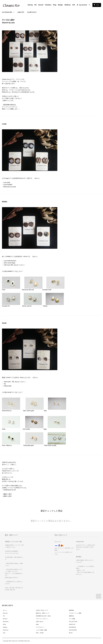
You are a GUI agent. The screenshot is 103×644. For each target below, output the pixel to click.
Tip (5, 384)
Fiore (4, 290)
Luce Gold (7, 182)
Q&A (37, 624)
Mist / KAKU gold (29, 411)
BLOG (71, 633)
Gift (74, 5)
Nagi (45, 429)
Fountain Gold (47, 290)
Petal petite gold (29, 445)
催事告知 (71, 616)
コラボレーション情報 (75, 613)
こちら (16, 563)
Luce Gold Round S (10, 261)
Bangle (60, 5)
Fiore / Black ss (8, 445)
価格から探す (8, 494)
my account (83, 5)
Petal (4, 429)
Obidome (68, 5)
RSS (37, 633)
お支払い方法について (42, 610)
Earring (30, 5)
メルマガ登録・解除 (41, 630)
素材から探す (8, 496)
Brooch (41, 5)
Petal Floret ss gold (50, 445)
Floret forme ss (7, 411)
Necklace (48, 5)
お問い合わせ (40, 622)
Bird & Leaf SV (27, 306)
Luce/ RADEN (8, 185)
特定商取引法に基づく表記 (43, 616)
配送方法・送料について (43, 613)
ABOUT (21, 12)
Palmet (45, 306)
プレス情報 (72, 619)
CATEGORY (8, 12)
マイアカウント (40, 627)
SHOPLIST (72, 624)
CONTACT (32, 12)
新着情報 (71, 610)
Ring (55, 5)
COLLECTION (73, 622)
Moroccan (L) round (10, 187)
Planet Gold (8, 386)
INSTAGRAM (73, 630)
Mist (45, 411)
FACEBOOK (73, 627)
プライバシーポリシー (42, 619)
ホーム (5, 610)
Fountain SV (6, 306)
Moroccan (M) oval (28, 290)
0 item (96, 5)
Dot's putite (27, 429)
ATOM (42, 633)
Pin (36, 5)
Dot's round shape (10, 263)
